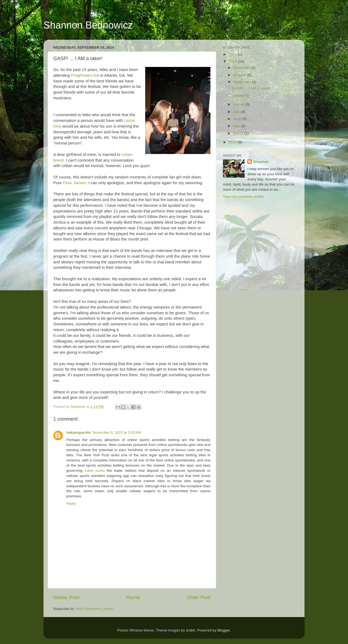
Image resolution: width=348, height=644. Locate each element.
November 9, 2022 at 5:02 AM (117, 432)
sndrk (190, 630)
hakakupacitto (79, 432)
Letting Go (241, 95)
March (239, 133)
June (237, 119)
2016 (233, 54)
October (240, 75)
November (242, 68)
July (237, 112)
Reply (71, 503)
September (243, 82)
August (239, 104)
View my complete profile (243, 197)
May (237, 126)
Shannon (261, 162)
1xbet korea (95, 471)
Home (133, 597)
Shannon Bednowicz (88, 25)
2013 (233, 142)
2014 (233, 61)
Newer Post (66, 597)
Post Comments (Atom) (95, 609)
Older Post (199, 597)
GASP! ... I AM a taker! (251, 88)
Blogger (224, 630)
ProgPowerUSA (85, 75)
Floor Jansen (74, 183)
